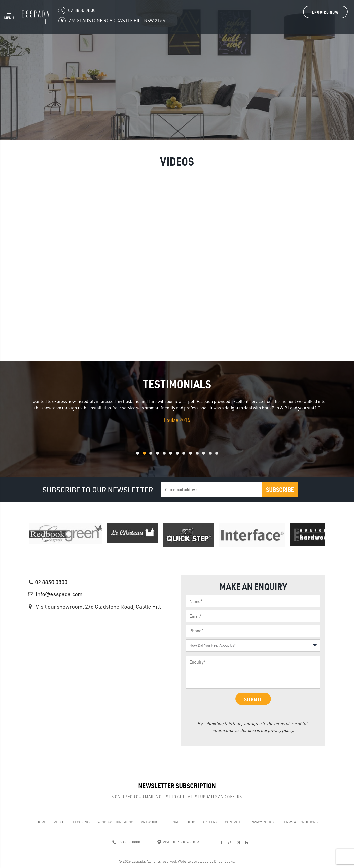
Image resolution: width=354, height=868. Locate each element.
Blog (191, 822)
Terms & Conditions (300, 822)
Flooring (81, 822)
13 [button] (223, 456)
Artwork (149, 822)
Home (41, 822)
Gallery (210, 822)
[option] (177, 411)
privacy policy (280, 730)
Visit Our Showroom (178, 842)
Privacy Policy (261, 822)
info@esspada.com (59, 594)
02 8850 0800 (51, 582)
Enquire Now (325, 12)
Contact (233, 822)
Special (172, 822)
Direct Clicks (224, 861)
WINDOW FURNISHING (115, 822)
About (60, 822)
